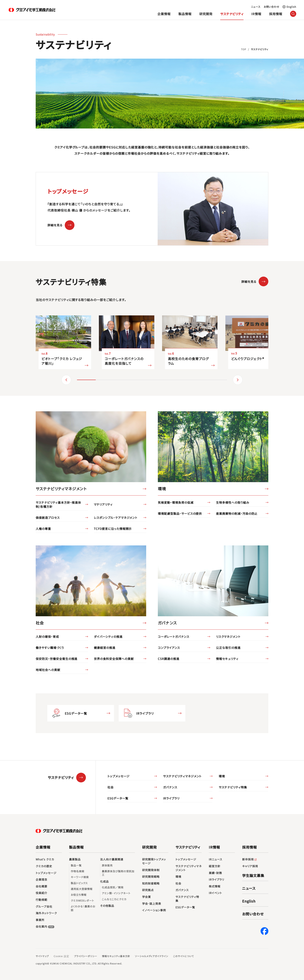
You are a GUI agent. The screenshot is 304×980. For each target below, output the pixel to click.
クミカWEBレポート (82, 901)
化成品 (104, 881)
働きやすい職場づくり (50, 648)
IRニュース (216, 859)
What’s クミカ (45, 859)
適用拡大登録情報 (82, 889)
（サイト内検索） (293, 14)
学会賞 (146, 897)
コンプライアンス (169, 648)
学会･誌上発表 (152, 904)
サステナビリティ (232, 14)
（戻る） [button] (66, 380)
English (291, 7)
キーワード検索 (80, 877)
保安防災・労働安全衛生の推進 (57, 659)
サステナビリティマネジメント (182, 776)
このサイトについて (184, 956)
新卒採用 (250, 859)
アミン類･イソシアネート (116, 893)
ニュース (256, 7)
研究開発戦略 (151, 877)
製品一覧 (76, 865)
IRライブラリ (145, 713)
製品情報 (185, 14)
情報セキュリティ (227, 659)
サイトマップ (42, 956)
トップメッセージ (118, 776)
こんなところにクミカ (114, 899)
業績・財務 (215, 873)
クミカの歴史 (44, 866)
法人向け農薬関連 (112, 859)
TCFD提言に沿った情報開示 (113, 529)
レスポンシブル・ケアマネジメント (116, 518)
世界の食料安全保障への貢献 (114, 659)
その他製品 (107, 906)
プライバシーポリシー (86, 956)
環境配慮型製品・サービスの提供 (180, 513)
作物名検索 (78, 871)
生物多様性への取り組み (233, 502)
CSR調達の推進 (169, 659)
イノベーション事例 (154, 910)
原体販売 (107, 865)
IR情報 (256, 14)
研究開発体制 (151, 870)
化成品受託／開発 (113, 887)
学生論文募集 (253, 875)
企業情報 (164, 14)
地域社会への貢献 (48, 670)
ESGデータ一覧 (76, 713)
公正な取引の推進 (228, 648)
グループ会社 (44, 907)
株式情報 (215, 886)
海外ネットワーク (46, 913)
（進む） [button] (238, 380)
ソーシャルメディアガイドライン (152, 956)
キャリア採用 (250, 866)
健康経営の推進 (105, 648)
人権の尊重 (43, 529)
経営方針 (215, 866)
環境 (222, 776)
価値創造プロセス (48, 518)
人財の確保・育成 (47, 637)
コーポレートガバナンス (174, 637)
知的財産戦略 (151, 883)
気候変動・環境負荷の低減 (176, 502)
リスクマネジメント (228, 637)
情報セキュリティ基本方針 (116, 956)
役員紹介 (41, 893)
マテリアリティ (103, 504)
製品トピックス (79, 883)
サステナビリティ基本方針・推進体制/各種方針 (58, 504)
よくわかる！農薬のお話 (83, 908)
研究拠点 (148, 890)
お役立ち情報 (79, 895)
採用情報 (276, 14)
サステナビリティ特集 (233, 787)
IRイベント (215, 893)
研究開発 (206, 14)
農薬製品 (75, 859)
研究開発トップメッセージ (154, 861)
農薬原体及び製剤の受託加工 (118, 873)
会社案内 (45, 927)
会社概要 (41, 886)
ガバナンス (170, 787)
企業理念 (41, 880)
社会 (111, 787)
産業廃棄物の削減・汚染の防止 (237, 513)
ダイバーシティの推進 (108, 637)
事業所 (40, 920)
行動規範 (41, 900)
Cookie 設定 (61, 956)
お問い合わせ (272, 7)
